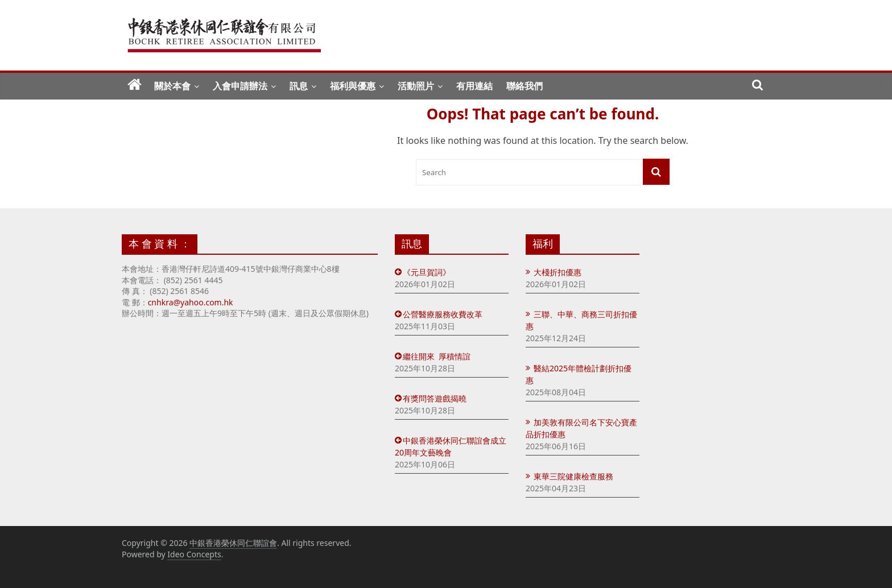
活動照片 (416, 86)
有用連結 (474, 86)
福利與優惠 (353, 86)
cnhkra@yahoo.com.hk (191, 302)
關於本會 (172, 86)
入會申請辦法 (240, 86)
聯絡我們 (525, 86)
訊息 (299, 86)
